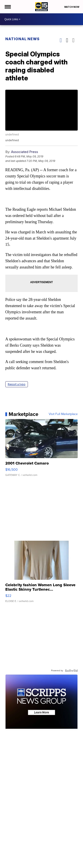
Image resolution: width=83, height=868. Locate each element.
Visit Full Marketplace (63, 414)
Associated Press (25, 152)
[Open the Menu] (7, 7)
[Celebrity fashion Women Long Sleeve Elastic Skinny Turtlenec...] (42, 574)
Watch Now (72, 7)
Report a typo (17, 384)
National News (22, 39)
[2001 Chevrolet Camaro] (42, 450)
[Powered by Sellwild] (71, 671)
